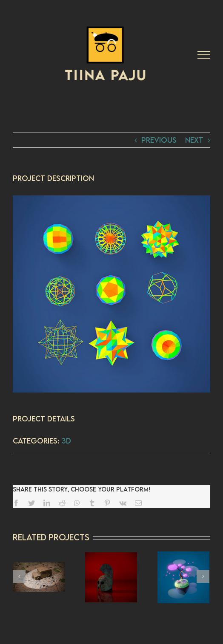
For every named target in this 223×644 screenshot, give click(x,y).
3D (66, 441)
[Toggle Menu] (204, 55)
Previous (159, 140)
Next (194, 140)
